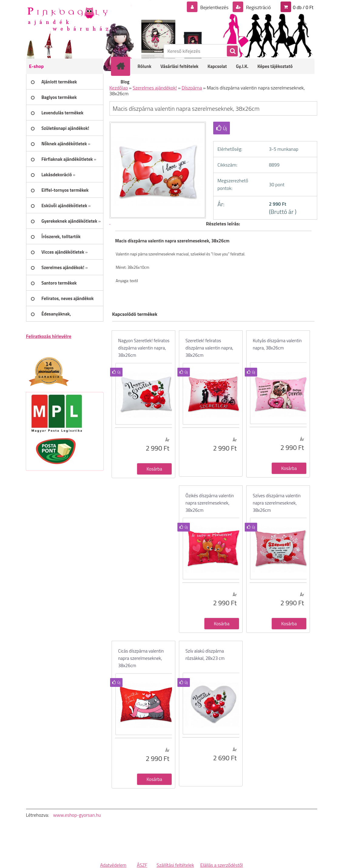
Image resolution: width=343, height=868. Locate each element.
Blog (125, 82)
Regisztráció (258, 7)
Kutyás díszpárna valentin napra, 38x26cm (277, 344)
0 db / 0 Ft (303, 7)
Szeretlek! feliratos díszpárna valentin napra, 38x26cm (210, 348)
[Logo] (68, 19)
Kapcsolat (217, 66)
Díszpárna (192, 88)
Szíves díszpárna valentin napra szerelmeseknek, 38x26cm (277, 503)
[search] (232, 51)
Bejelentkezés (214, 7)
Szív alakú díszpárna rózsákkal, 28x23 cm (205, 655)
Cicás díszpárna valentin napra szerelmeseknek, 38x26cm (141, 658)
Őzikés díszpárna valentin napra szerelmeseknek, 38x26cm (210, 503)
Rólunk (145, 66)
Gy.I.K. (242, 66)
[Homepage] (125, 66)
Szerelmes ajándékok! (155, 88)
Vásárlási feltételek (179, 66)
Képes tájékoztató (275, 66)
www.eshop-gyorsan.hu (77, 815)
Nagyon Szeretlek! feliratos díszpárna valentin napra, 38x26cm (144, 348)
